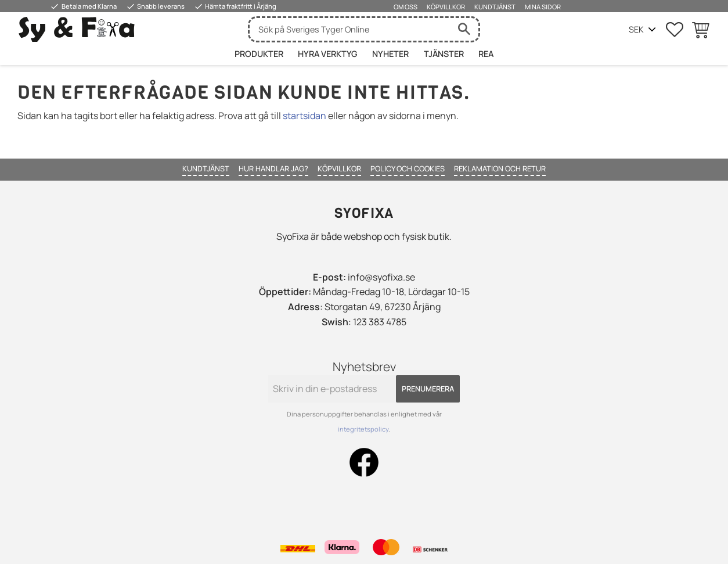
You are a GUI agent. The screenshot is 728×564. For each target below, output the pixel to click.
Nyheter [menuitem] (390, 54)
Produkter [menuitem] (259, 54)
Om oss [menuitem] (406, 7)
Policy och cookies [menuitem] (408, 168)
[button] (675, 30)
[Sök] (464, 29)
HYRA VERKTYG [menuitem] (327, 54)
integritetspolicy (363, 429)
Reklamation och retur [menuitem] (500, 168)
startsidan (304, 116)
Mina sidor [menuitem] (543, 7)
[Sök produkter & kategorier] (349, 29)
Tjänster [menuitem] (444, 54)
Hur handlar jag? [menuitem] (273, 168)
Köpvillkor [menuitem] (446, 7)
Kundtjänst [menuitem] (495, 7)
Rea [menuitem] (486, 54)
